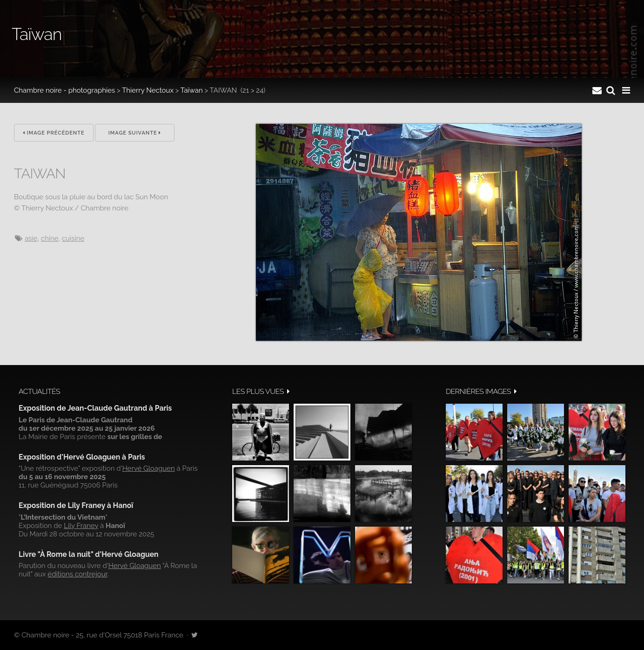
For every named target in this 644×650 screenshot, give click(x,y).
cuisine (73, 238)
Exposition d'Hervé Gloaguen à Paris (82, 457)
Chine (50, 238)
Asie (31, 238)
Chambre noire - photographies (64, 90)
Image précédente (54, 133)
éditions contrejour (77, 574)
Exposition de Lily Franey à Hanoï (76, 505)
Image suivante (135, 133)
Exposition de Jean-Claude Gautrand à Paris (95, 408)
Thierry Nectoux (148, 90)
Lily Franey (81, 526)
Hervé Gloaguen (149, 468)
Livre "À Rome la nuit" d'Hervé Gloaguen (89, 554)
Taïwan (192, 90)
